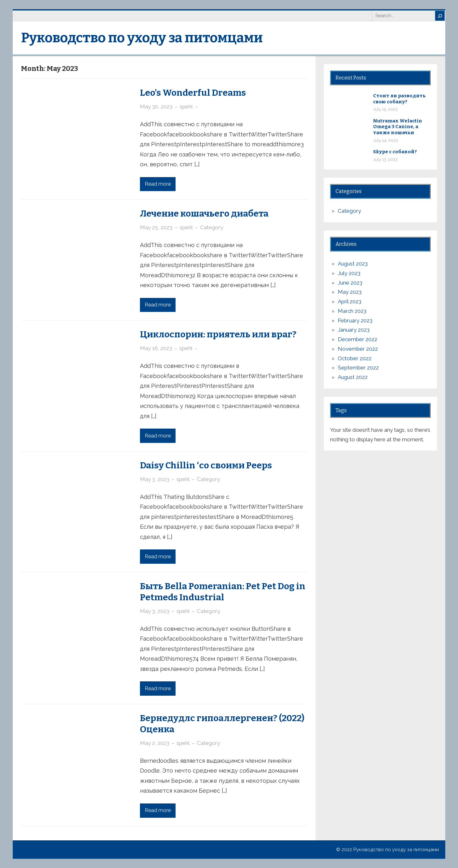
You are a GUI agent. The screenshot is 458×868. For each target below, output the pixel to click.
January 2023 (354, 330)
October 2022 (355, 358)
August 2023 (353, 264)
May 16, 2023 (156, 348)
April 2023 (350, 301)
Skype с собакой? (395, 152)
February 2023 (355, 320)
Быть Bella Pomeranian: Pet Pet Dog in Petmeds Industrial (223, 592)
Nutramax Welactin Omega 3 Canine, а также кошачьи (398, 127)
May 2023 (350, 292)
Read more (158, 184)
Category (212, 227)
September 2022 (358, 368)
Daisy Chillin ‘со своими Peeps (206, 465)
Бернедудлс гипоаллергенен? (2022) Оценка (222, 724)
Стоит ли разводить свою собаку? (399, 99)
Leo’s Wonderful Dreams (193, 93)
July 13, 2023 (385, 159)
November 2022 (358, 349)
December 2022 (357, 339)
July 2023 (349, 273)
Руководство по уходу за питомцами (142, 38)
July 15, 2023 (385, 109)
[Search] (440, 16)
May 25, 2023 (156, 227)
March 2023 (352, 311)
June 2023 (350, 283)
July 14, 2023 (385, 140)
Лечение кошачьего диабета (204, 214)
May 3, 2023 (155, 479)
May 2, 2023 (155, 743)
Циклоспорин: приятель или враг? (218, 334)
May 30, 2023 (156, 107)
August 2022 (353, 377)
